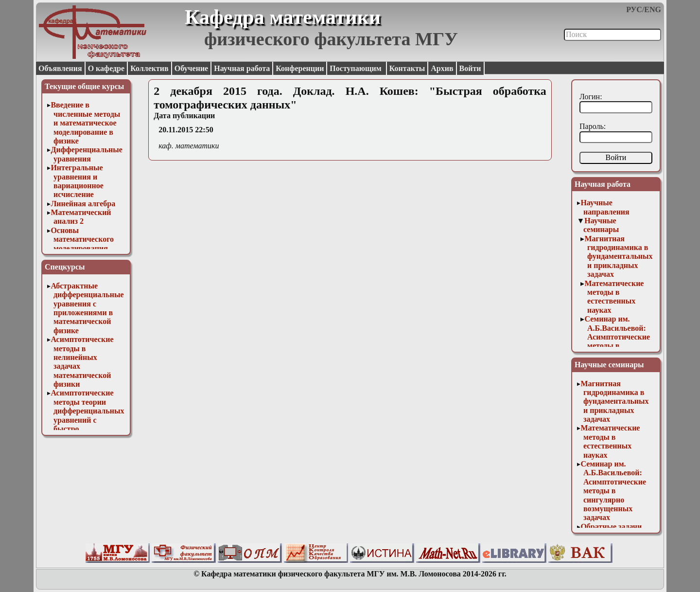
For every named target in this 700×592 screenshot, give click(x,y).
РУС (634, 9)
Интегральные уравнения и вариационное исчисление (77, 181)
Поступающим (356, 68)
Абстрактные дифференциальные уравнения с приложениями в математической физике (87, 308)
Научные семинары (601, 225)
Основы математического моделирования (82, 239)
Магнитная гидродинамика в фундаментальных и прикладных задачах (618, 257)
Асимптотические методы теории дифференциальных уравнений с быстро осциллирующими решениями (87, 420)
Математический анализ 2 (81, 217)
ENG (653, 9)
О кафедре (106, 68)
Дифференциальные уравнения (87, 154)
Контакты (407, 68)
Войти (470, 68)
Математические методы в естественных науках (614, 297)
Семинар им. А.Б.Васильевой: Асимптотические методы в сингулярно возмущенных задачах (617, 346)
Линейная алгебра (83, 204)
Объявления (60, 68)
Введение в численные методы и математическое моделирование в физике (85, 123)
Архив (442, 68)
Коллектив (149, 68)
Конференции (300, 68)
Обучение (192, 68)
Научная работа (242, 68)
